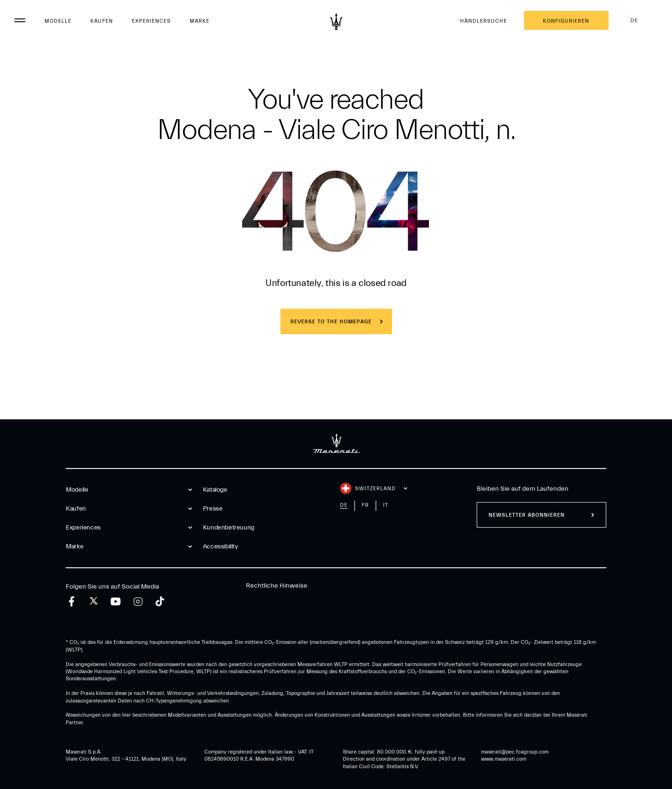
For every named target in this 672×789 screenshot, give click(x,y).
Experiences (151, 21)
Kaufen (102, 21)
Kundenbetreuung (229, 528)
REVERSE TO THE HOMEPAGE (331, 322)
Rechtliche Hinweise (277, 586)
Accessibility (220, 546)
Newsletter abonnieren (527, 515)
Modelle (58, 21)
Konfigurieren (566, 21)
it (386, 505)
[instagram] (138, 602)
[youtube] (116, 602)
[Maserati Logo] (336, 21)
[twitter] (94, 601)
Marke (200, 21)
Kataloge (215, 490)
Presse (213, 509)
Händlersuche (484, 21)
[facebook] (72, 602)
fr (365, 505)
